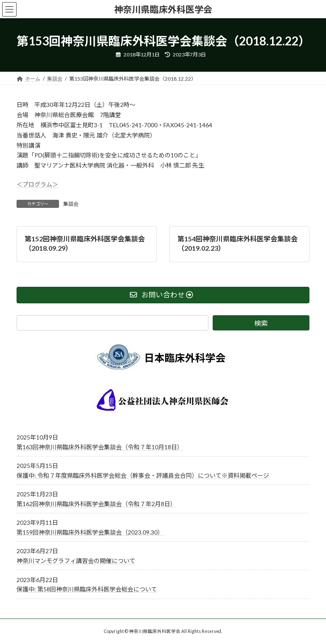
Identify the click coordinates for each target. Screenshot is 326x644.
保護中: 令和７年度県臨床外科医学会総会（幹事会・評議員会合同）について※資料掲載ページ (143, 475)
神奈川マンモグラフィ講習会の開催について (76, 561)
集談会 (71, 204)
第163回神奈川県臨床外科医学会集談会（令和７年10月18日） (100, 447)
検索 (261, 323)
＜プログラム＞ (37, 184)
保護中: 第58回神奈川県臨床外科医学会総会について (87, 589)
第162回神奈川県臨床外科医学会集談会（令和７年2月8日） (96, 504)
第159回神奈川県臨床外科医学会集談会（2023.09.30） (90, 532)
